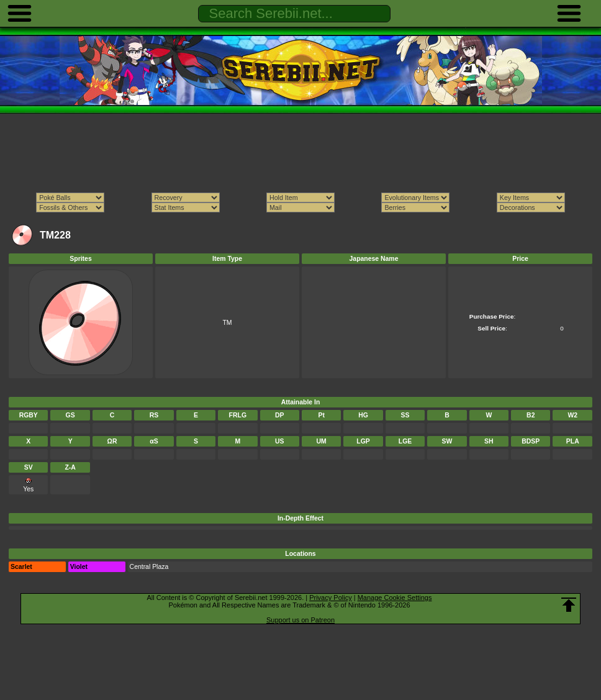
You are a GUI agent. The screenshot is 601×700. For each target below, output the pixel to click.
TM (227, 323)
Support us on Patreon (300, 620)
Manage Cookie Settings (395, 598)
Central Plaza (149, 567)
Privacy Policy (330, 598)
